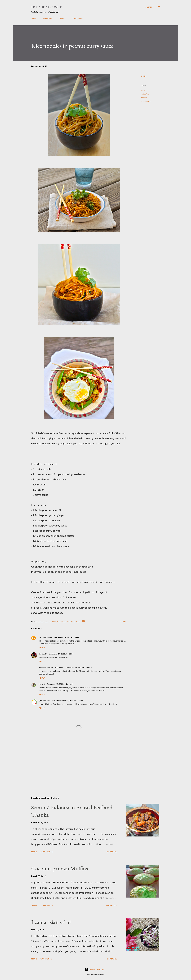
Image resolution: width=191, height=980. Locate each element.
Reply (42, 647)
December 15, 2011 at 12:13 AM (79, 668)
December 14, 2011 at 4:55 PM (61, 654)
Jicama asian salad (51, 922)
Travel (62, 18)
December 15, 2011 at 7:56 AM (70, 701)
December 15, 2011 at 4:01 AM (60, 684)
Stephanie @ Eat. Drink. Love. (51, 668)
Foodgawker (77, 18)
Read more (111, 852)
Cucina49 (43, 654)
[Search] (148, 7)
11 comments (46, 905)
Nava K (42, 684)
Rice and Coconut (46, 7)
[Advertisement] (75, 765)
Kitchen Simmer (46, 637)
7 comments (46, 959)
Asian (143, 90)
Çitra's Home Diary (47, 701)
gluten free (145, 94)
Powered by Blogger (96, 969)
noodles (144, 98)
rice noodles (145, 101)
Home (33, 18)
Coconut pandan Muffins (60, 868)
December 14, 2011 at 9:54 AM (67, 637)
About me (48, 18)
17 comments (46, 852)
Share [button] (144, 76)
